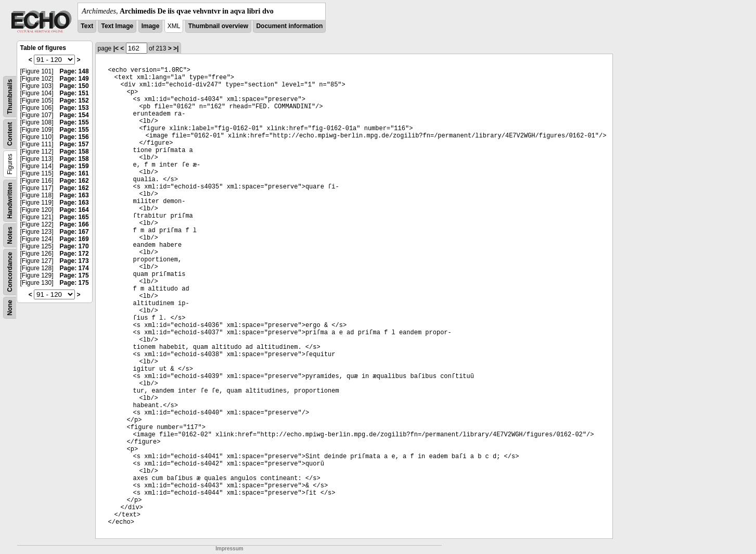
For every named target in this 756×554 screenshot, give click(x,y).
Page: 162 (74, 181)
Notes (10, 235)
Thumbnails (10, 97)
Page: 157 (74, 144)
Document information (289, 26)
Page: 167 (74, 232)
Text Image (117, 26)
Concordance (10, 272)
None (10, 308)
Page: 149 (74, 79)
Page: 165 (74, 217)
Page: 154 (74, 115)
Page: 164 (74, 210)
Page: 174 (74, 268)
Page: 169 (74, 239)
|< (116, 48)
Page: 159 (74, 166)
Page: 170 (74, 246)
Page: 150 (74, 86)
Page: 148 (74, 71)
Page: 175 (74, 275)
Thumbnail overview (218, 26)
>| (176, 48)
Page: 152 (74, 100)
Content (10, 134)
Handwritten (10, 201)
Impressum (229, 549)
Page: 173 (74, 261)
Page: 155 (74, 122)
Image (151, 26)
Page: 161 (74, 173)
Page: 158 (74, 152)
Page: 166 (74, 224)
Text (87, 26)
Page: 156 (74, 137)
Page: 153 (74, 108)
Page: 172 (74, 254)
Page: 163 (74, 195)
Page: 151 (74, 93)
